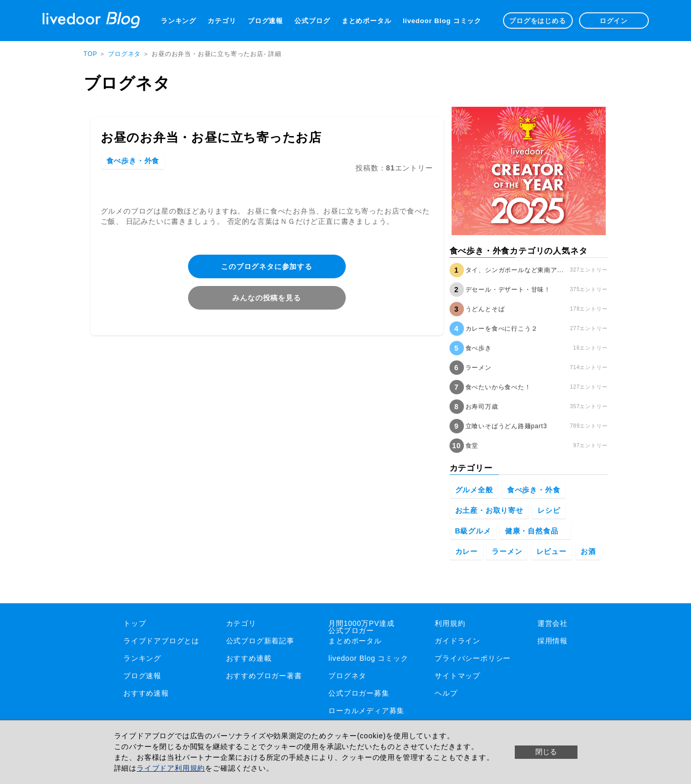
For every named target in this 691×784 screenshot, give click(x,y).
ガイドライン (457, 641)
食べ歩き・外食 (133, 161)
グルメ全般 (474, 490)
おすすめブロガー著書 (264, 676)
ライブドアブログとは (161, 641)
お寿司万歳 (482, 407)
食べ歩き (479, 348)
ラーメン (479, 368)
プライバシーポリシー (473, 658)
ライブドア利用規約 (171, 768)
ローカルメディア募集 (366, 711)
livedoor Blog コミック (442, 21)
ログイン (614, 21)
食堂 (472, 446)
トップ (135, 623)
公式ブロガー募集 (359, 693)
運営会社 (553, 623)
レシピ (549, 510)
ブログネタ (125, 54)
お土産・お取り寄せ (489, 510)
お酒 (588, 551)
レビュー (552, 551)
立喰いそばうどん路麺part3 (506, 426)
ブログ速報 (265, 21)
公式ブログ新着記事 (260, 641)
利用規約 (450, 623)
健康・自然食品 (535, 531)
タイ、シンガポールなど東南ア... (515, 270)
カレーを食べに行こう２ (502, 329)
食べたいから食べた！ (498, 387)
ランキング (179, 21)
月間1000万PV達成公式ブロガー (361, 627)
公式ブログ (312, 21)
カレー (466, 551)
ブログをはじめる (537, 21)
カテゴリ (222, 21)
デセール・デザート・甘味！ (508, 290)
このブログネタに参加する (267, 266)
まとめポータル (367, 21)
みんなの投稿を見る (266, 298)
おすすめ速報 (146, 693)
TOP (91, 54)
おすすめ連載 (249, 658)
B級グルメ (473, 531)
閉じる (546, 752)
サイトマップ (457, 676)
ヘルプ (446, 693)
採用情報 (553, 641)
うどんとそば (485, 309)
